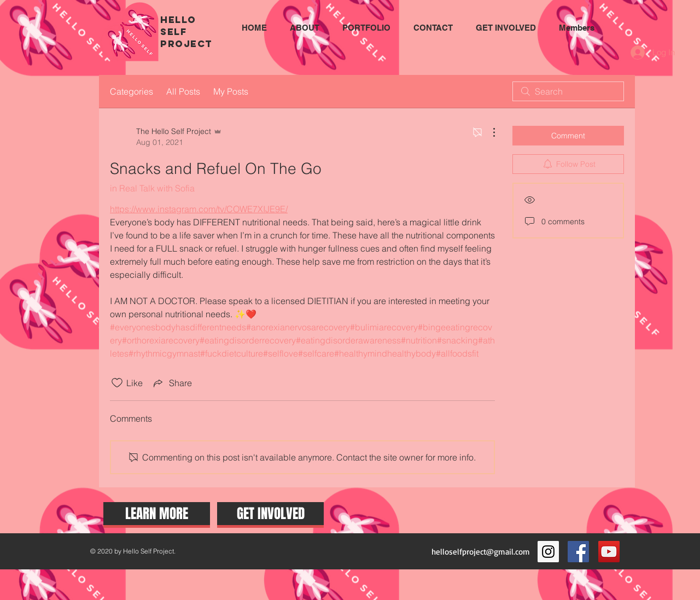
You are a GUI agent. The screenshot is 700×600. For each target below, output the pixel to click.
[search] (568, 91)
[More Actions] (488, 132)
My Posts (231, 91)
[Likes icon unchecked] (117, 383)
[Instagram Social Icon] (548, 552)
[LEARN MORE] (157, 514)
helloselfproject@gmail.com (481, 552)
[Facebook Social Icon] (578, 552)
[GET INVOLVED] (270, 514)
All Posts (183, 91)
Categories (132, 91)
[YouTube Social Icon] (609, 552)
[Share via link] (172, 383)
